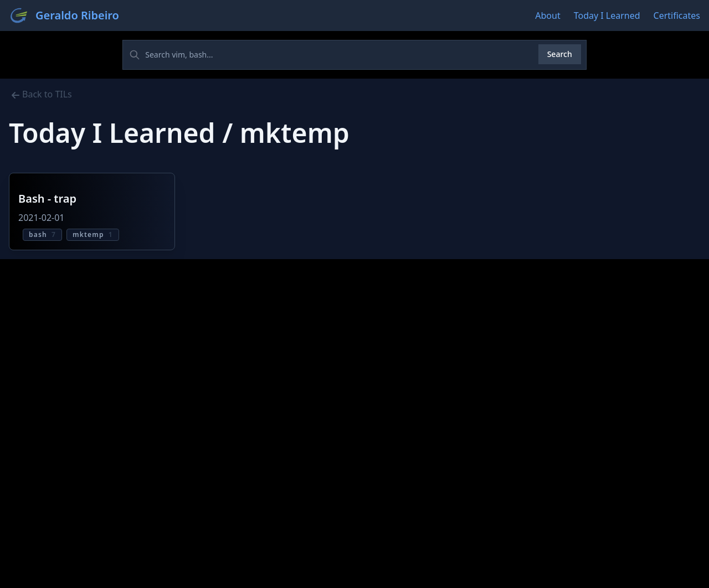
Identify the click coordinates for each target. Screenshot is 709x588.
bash (42, 234)
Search (560, 54)
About (548, 16)
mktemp (93, 234)
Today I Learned (607, 16)
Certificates (677, 16)
